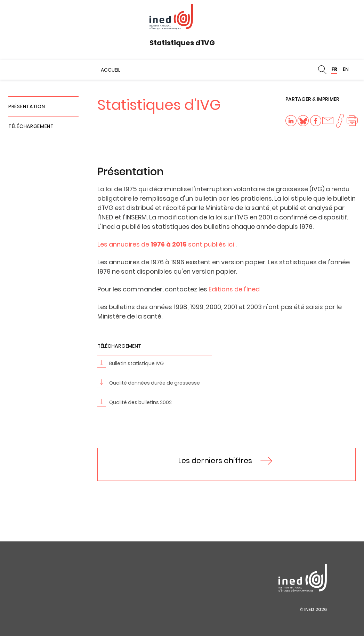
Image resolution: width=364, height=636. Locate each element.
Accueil (111, 70)
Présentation (27, 106)
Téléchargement (31, 126)
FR (334, 69)
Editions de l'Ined (234, 289)
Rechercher (322, 70)
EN (346, 69)
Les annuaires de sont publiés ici (166, 244)
